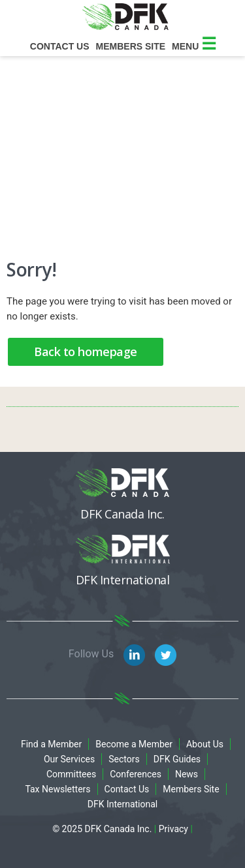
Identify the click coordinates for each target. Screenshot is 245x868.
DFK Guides (177, 759)
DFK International (123, 804)
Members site (131, 46)
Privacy (173, 829)
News (187, 774)
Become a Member (134, 744)
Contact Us (60, 46)
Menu (194, 46)
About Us (205, 744)
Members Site (191, 789)
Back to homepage (86, 352)
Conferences (136, 774)
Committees (71, 774)
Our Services (69, 759)
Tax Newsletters (57, 789)
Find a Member (51, 744)
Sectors (124, 759)
